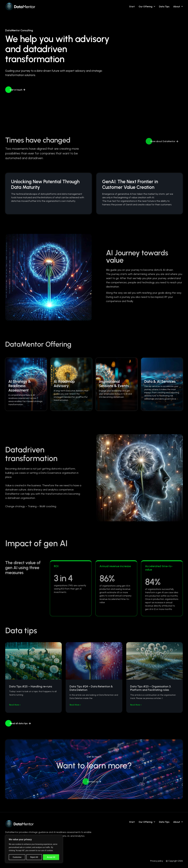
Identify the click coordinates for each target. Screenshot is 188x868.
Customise (17, 857)
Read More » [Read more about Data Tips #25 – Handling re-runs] (15, 705)
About (178, 7)
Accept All (51, 857)
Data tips (164, 7)
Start (132, 7)
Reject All (34, 857)
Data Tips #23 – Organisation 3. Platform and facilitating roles (151, 688)
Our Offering (147, 7)
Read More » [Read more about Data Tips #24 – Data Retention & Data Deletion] (75, 705)
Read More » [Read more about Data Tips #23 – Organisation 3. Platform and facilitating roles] (136, 705)
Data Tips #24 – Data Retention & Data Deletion (91, 688)
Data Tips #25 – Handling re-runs (31, 686)
